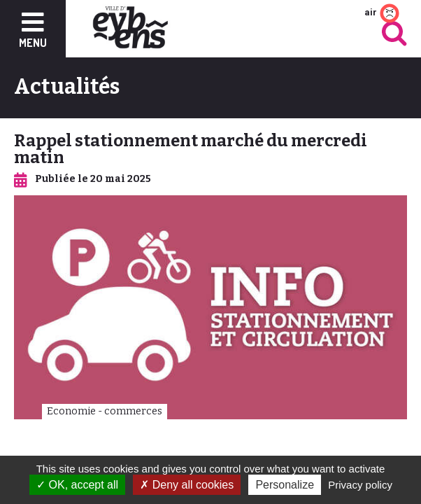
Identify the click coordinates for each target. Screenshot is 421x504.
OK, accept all (77, 485)
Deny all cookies (187, 485)
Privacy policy (360, 485)
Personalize (285, 485)
